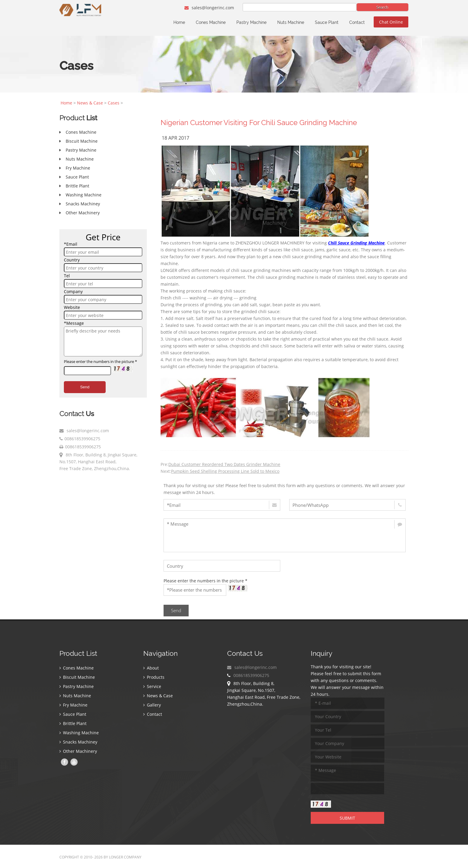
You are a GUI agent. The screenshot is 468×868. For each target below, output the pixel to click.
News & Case (90, 103)
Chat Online (391, 22)
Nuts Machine (291, 22)
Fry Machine (73, 705)
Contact (357, 22)
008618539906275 (82, 439)
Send (85, 387)
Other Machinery (78, 751)
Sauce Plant (327, 22)
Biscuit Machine (77, 677)
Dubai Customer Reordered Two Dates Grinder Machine (224, 464)
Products (154, 677)
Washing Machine (79, 733)
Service (152, 686)
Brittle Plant (73, 723)
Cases (114, 103)
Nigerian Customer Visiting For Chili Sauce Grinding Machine (259, 123)
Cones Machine (211, 22)
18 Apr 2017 (176, 138)
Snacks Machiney (78, 742)
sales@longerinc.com (209, 8)
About (151, 668)
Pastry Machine (251, 22)
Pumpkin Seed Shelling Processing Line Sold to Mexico (225, 471)
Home (179, 22)
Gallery (152, 705)
